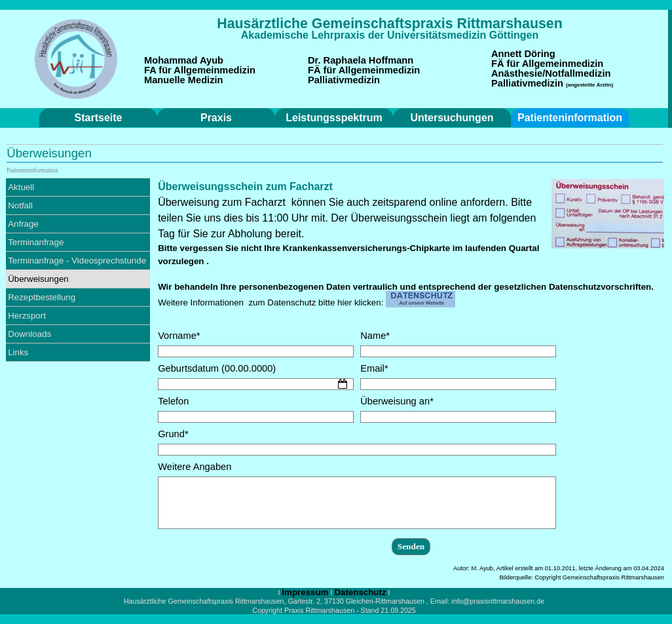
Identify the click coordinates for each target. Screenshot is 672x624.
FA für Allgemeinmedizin (200, 70)
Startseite (99, 118)
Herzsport (27, 316)
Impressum (305, 592)
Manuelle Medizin (184, 80)
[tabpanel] (390, 24)
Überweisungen (38, 279)
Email (374, 368)
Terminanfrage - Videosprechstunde (77, 261)
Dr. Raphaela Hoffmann (361, 60)
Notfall (20, 205)
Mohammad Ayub (184, 60)
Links (18, 352)
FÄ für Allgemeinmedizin (364, 70)
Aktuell (21, 187)
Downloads (29, 334)
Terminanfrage (36, 242)
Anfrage (23, 224)
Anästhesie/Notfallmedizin (551, 73)
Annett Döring (523, 54)
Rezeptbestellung (42, 297)
